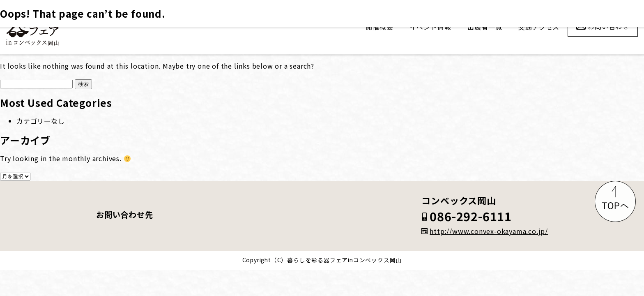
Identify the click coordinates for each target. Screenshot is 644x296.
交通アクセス (539, 27)
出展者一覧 (485, 27)
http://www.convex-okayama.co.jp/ (485, 231)
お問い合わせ (608, 26)
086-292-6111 (467, 217)
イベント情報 (431, 27)
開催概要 (379, 27)
